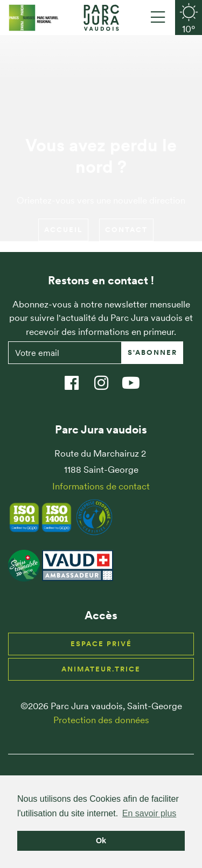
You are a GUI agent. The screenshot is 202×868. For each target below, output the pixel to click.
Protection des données (101, 720)
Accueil (63, 230)
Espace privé (101, 644)
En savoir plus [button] (149, 813)
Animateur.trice (101, 669)
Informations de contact (101, 486)
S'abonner (152, 352)
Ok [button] (101, 841)
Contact (126, 230)
